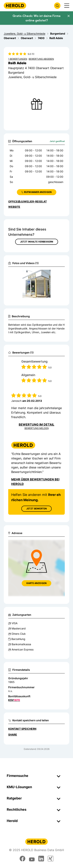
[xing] (51, 859)
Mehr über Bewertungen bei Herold (35, 482)
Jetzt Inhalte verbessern (37, 242)
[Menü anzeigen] (67, 6)
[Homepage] (15, 6)
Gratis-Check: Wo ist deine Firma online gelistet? (36, 18)
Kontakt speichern (22, 729)
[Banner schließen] (69, 16)
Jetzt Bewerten (36, 509)
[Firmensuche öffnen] (57, 6)
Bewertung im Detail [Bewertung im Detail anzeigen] (36, 425)
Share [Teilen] (13, 735)
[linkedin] (41, 859)
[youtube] (32, 859)
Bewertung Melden (37, 428)
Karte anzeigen (36, 583)
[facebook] (22, 859)
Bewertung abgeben (41, 59)
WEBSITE (14, 207)
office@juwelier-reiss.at (28, 201)
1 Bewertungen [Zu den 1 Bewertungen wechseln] (18, 59)
